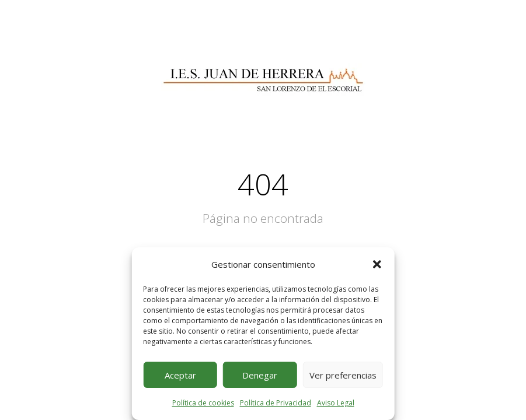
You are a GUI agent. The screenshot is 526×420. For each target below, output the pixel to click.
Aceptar (180, 375)
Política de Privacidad (276, 403)
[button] (377, 264)
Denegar (260, 375)
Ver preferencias (343, 375)
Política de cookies (203, 403)
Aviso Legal (336, 403)
